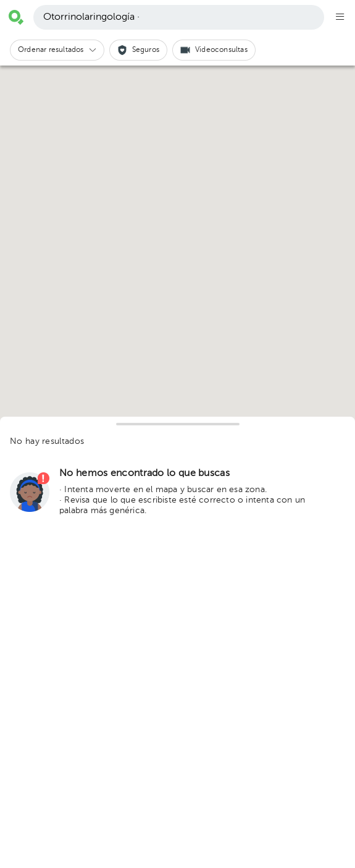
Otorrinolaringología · (91, 17)
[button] (57, 50)
